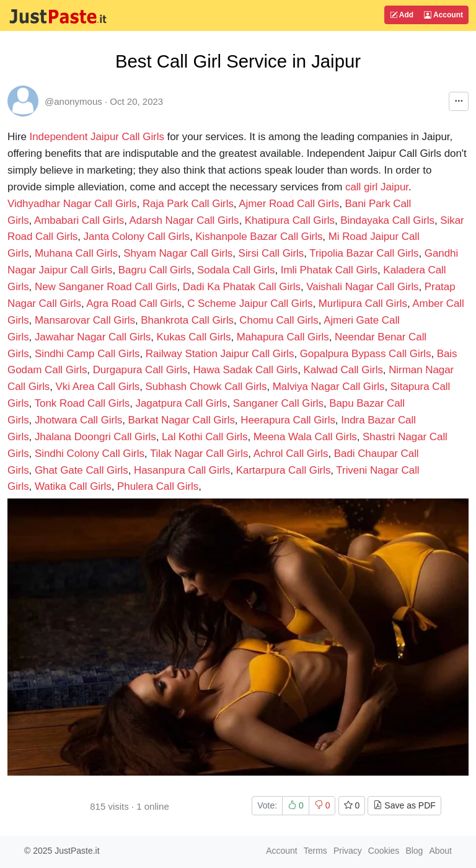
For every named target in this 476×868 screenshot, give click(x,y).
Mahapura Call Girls (283, 337)
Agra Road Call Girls (134, 303)
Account (443, 15)
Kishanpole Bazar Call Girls (259, 237)
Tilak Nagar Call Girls (199, 454)
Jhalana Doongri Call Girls (95, 437)
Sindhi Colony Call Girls (90, 454)
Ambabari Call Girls (79, 220)
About (440, 851)
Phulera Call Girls (158, 486)
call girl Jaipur (377, 187)
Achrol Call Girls (291, 454)
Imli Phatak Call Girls (329, 270)
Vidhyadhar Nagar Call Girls (72, 204)
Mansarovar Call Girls (85, 320)
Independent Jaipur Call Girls (97, 137)
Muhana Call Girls (76, 253)
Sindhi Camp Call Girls (87, 354)
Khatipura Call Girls (290, 220)
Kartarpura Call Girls (284, 470)
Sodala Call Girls (236, 270)
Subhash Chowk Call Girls (206, 387)
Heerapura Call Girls (288, 420)
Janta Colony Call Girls (137, 237)
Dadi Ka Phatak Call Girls (242, 287)
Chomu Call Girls (279, 320)
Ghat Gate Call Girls (82, 470)
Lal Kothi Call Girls (205, 437)
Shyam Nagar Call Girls (178, 253)
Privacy (348, 851)
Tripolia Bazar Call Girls (364, 253)
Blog (414, 851)
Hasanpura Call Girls (182, 470)
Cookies (384, 851)
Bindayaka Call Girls (387, 220)
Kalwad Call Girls (343, 370)
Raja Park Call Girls (188, 204)
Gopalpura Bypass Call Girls (366, 354)
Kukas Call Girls (194, 337)
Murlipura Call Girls (363, 303)
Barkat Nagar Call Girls (182, 420)
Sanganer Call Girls (278, 403)
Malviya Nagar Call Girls (329, 387)
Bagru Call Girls (155, 270)
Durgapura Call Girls (140, 370)
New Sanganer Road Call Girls (106, 287)
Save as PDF (404, 805)
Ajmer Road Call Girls (289, 204)
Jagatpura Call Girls (182, 403)
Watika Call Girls (73, 486)
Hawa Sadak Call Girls (246, 370)
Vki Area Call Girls (98, 387)
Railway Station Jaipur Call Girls (220, 354)
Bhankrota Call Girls (187, 320)
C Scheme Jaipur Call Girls (250, 303)
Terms (315, 851)
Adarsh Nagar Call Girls (184, 220)
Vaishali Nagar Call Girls (362, 287)
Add (402, 15)
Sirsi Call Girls (271, 253)
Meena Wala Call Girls (305, 437)
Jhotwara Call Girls (78, 420)
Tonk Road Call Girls (82, 403)
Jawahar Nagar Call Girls (93, 337)
